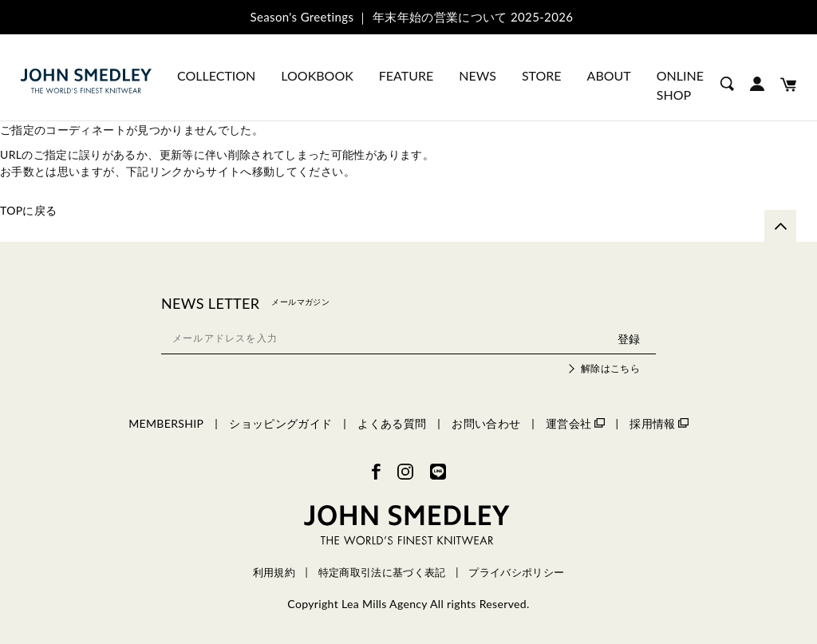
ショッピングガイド (280, 423)
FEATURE (406, 75)
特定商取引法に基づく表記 (382, 573)
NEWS (478, 75)
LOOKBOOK (317, 75)
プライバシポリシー (516, 573)
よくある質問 (392, 423)
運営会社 (575, 423)
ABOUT (609, 75)
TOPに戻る (29, 210)
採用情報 (659, 423)
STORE (542, 75)
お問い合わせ (486, 423)
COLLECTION (216, 75)
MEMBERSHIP (166, 423)
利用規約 (274, 573)
